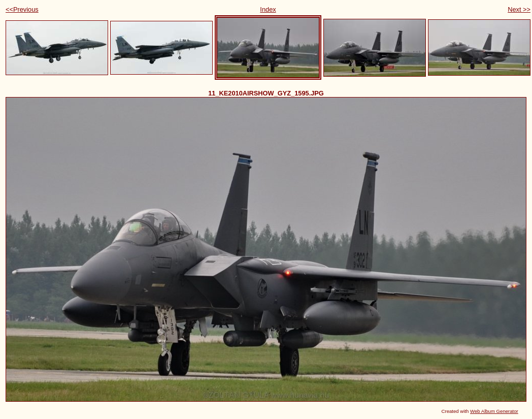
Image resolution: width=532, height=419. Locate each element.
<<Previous (22, 9)
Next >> (519, 9)
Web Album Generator (494, 411)
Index (268, 9)
